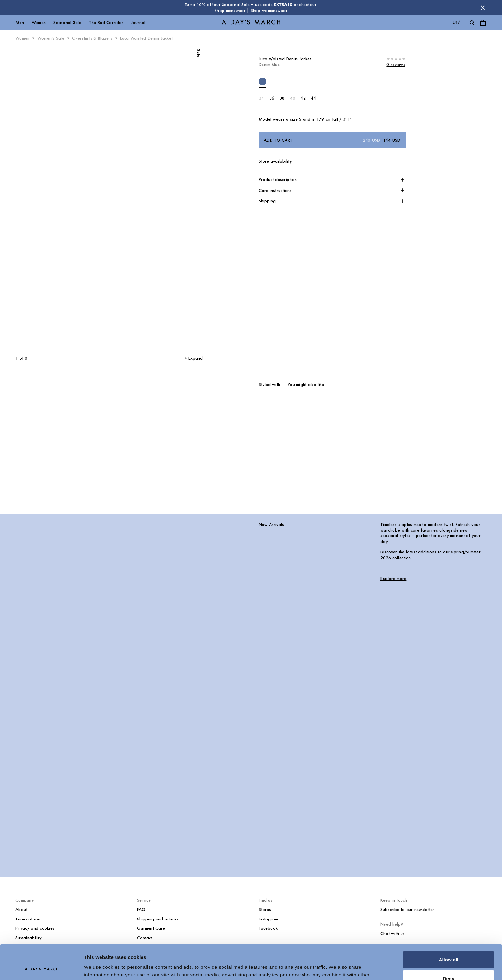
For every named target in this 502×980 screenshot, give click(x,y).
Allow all (449, 927)
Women (39, 23)
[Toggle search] (472, 23)
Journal (138, 23)
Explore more (393, 579)
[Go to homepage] (251, 23)
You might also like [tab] (306, 384)
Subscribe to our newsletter (407, 909)
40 (293, 98)
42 (303, 98)
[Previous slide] (51, 199)
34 (261, 98)
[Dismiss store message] (483, 8)
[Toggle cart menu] (483, 23)
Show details (99, 967)
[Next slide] (152, 199)
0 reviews (396, 65)
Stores (265, 909)
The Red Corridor (106, 23)
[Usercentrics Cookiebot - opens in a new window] (41, 968)
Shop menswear (230, 10)
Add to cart (332, 140)
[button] (332, 180)
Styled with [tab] (269, 384)
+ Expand (194, 358)
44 (314, 98)
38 (282, 98)
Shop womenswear (269, 10)
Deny (449, 946)
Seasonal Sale (67, 23)
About (21, 909)
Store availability (275, 161)
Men (20, 23)
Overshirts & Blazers (92, 38)
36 (272, 98)
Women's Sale (51, 38)
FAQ (141, 909)
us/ (456, 23)
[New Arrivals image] (129, 685)
